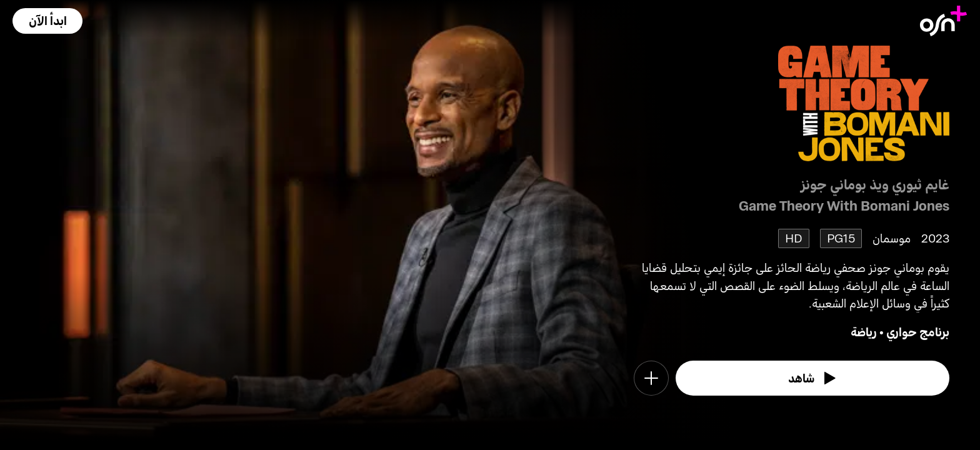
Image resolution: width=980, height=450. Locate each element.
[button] (47, 21)
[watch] (812, 378)
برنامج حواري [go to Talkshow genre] (918, 332)
